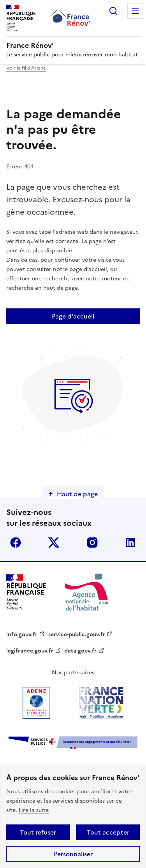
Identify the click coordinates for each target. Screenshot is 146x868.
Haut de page (77, 494)
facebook (16, 542)
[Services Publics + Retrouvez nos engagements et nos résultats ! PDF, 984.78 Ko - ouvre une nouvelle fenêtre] (73, 743)
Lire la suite (34, 810)
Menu (135, 11)
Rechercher (113, 11)
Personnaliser (73, 854)
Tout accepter (108, 832)
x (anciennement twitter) (54, 542)
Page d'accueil (73, 316)
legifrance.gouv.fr (30, 651)
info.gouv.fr (22, 634)
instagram (92, 542)
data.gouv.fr (80, 651)
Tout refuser (38, 832)
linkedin (130, 542)
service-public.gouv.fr (77, 634)
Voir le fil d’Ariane (26, 68)
